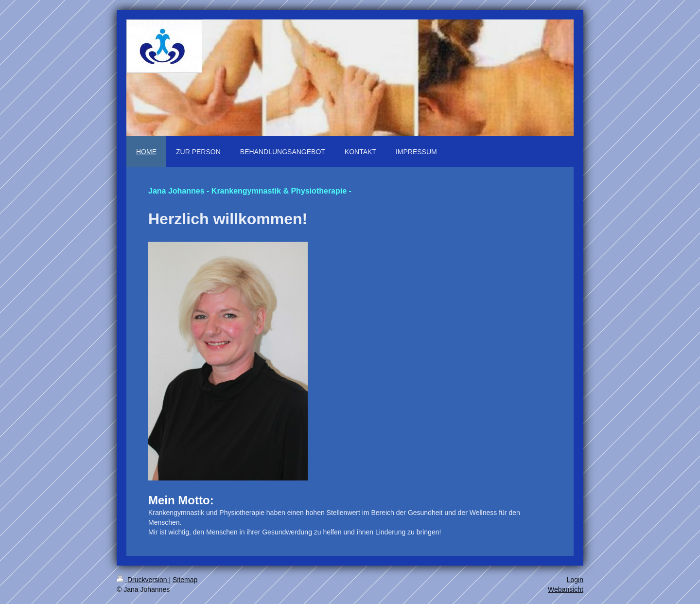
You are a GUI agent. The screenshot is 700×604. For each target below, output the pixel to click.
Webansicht (566, 589)
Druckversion (143, 580)
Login (575, 580)
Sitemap (185, 580)
